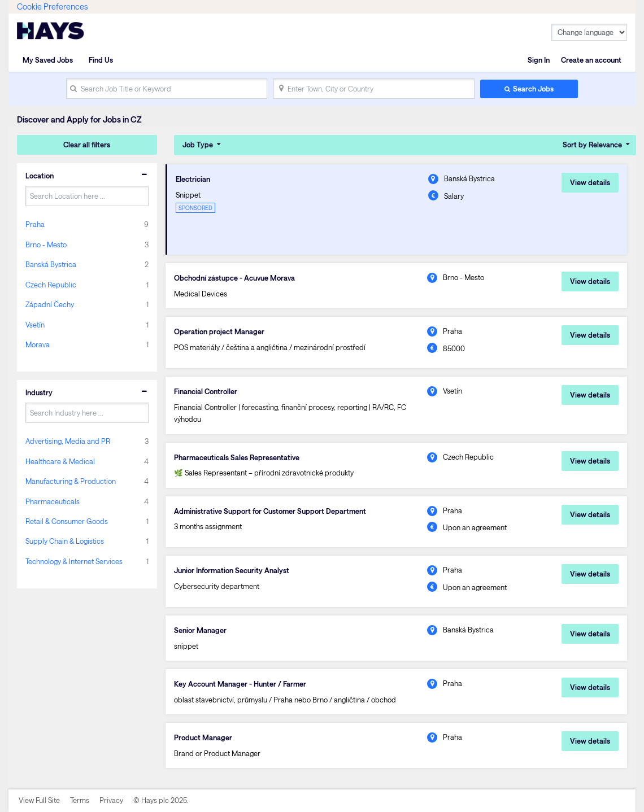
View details (590, 182)
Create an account (591, 60)
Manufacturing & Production (71, 481)
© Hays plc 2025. (161, 800)
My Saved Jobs (48, 60)
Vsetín (35, 325)
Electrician (193, 179)
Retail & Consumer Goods (67, 521)
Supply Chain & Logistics (65, 541)
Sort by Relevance (592, 145)
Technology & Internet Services (74, 561)
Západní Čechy (50, 304)
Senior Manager (200, 630)
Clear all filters (87, 145)
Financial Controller (206, 391)
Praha (35, 224)
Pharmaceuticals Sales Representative (237, 457)
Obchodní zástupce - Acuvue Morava (234, 278)
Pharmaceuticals (53, 501)
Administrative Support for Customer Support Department (270, 511)
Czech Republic (51, 285)
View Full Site (39, 800)
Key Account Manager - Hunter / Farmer (240, 684)
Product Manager (203, 737)
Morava (38, 344)
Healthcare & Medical (60, 461)
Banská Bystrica (51, 264)
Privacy (111, 800)
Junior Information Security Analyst (232, 570)
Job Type (198, 145)
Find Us (101, 60)
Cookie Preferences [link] (52, 6)
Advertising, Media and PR (68, 441)
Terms (80, 800)
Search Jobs (533, 89)
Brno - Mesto (46, 245)
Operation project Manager (219, 331)
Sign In (539, 60)
